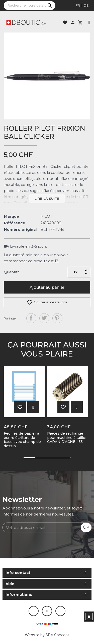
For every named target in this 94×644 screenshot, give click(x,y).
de (86, 5)
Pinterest (57, 318)
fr (78, 5)
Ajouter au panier (47, 287)
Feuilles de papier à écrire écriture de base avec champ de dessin (22, 440)
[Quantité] (75, 272)
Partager (31, 318)
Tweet (44, 318)
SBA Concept (57, 635)
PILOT (46, 216)
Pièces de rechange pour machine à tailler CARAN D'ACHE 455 (67, 438)
